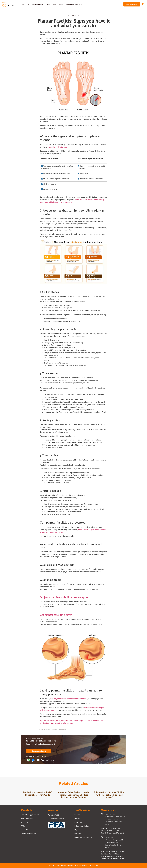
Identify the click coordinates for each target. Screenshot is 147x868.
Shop (48, 4)
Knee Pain (78, 822)
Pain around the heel (82, 826)
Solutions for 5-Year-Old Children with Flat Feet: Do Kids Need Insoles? (109, 795)
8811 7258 (55, 815)
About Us (25, 4)
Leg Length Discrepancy (83, 837)
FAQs (61, 4)
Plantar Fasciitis (73, 15)
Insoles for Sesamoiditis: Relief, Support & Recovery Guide (38, 794)
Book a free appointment (30, 815)
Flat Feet (78, 834)
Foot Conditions (38, 4)
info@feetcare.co (58, 818)
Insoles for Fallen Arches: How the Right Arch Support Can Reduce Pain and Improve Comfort (73, 795)
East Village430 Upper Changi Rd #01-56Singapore (115, 840)
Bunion (77, 815)
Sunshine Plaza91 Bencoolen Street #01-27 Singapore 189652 (115, 817)
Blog (55, 4)
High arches (79, 830)
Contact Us (25, 830)
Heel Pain (78, 818)
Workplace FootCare (74, 4)
